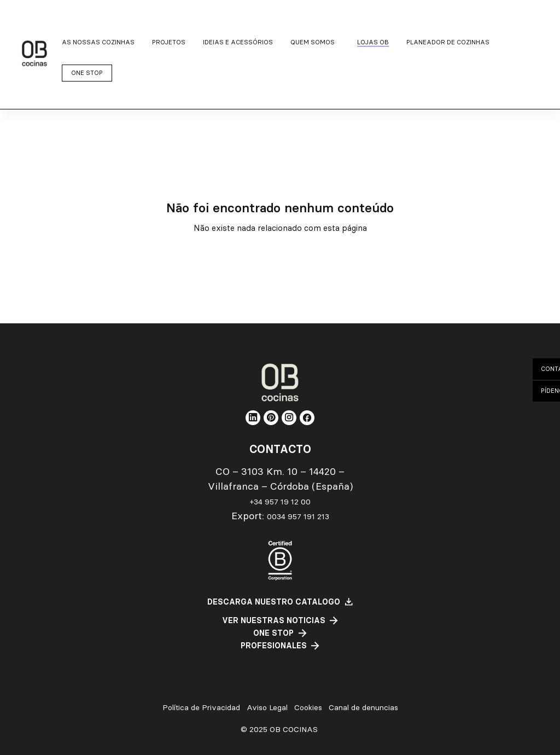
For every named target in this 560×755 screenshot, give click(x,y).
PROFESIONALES (274, 646)
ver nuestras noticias (274, 621)
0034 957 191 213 (298, 516)
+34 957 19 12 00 (280, 502)
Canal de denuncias (363, 708)
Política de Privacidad (201, 708)
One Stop (273, 633)
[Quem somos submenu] (315, 42)
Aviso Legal (267, 708)
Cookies (308, 708)
